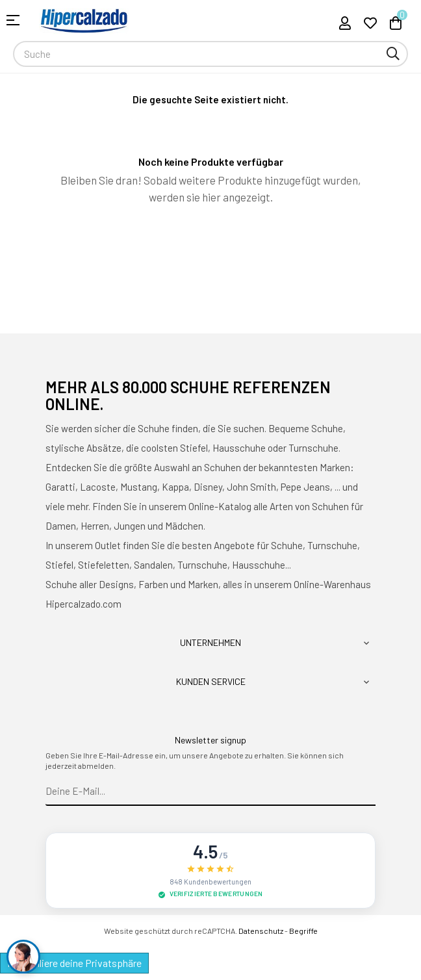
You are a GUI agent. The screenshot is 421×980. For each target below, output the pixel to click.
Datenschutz (261, 931)
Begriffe (303, 931)
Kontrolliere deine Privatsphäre (74, 963)
